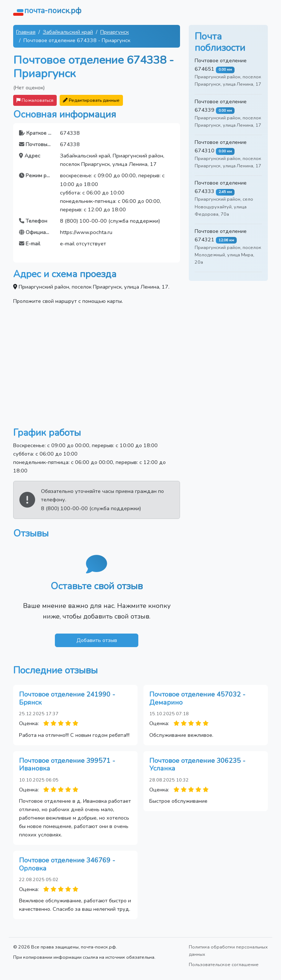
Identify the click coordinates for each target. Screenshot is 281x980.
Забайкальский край (68, 32)
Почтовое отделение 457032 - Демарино (197, 698)
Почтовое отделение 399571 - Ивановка (67, 765)
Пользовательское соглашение (224, 964)
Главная (26, 32)
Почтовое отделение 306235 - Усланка (197, 765)
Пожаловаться (35, 100)
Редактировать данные (91, 100)
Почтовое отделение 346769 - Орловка (67, 864)
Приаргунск (115, 32)
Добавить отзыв (97, 640)
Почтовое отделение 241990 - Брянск (67, 698)
